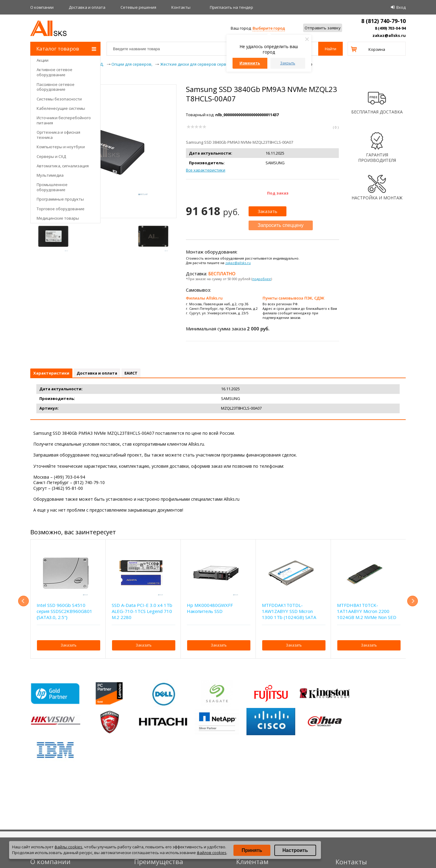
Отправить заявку (323, 28)
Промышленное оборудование (52, 187)
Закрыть (288, 63)
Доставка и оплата (87, 7)
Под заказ (278, 193)
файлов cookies (212, 853)
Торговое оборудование (61, 209)
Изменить (250, 63)
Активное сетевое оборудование (54, 72)
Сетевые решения (138, 7)
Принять (252, 850)
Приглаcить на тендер (231, 7)
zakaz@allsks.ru (389, 35)
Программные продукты (60, 199)
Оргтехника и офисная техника (58, 135)
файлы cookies (68, 847)
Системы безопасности (59, 99)
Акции (43, 60)
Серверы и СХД (51, 156)
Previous (23, 601)
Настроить (295, 850)
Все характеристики (206, 170)
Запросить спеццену (281, 225)
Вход (401, 7)
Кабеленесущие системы (61, 108)
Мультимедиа (50, 175)
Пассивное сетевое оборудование (56, 87)
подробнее (262, 279)
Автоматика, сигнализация (63, 166)
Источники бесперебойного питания (64, 120)
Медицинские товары (58, 218)
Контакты (181, 7)
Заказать (268, 211)
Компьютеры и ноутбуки (61, 147)
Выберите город (269, 28)
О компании (42, 7)
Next (413, 601)
